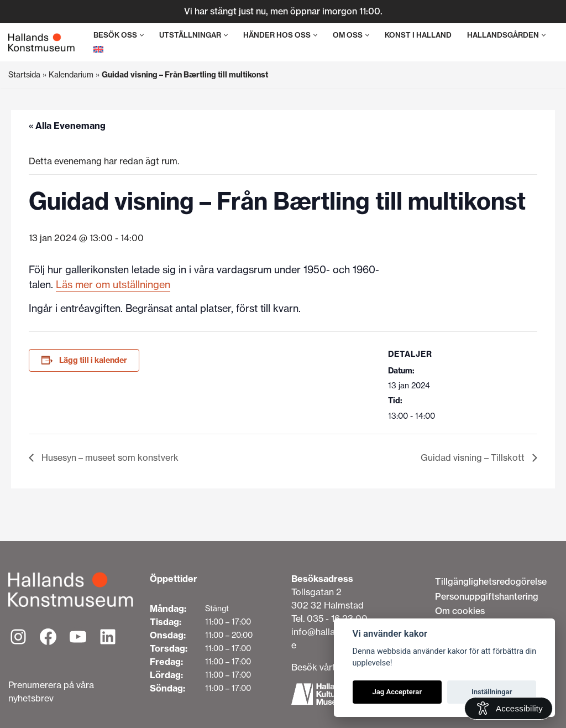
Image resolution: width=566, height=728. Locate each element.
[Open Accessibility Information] (509, 708)
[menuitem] (98, 49)
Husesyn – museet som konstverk (109, 457)
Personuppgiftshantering (487, 596)
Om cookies (460, 611)
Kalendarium (71, 75)
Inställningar (492, 692)
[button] (142, 35)
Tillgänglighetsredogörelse (491, 581)
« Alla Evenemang (67, 126)
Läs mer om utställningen (113, 285)
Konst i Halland (418, 35)
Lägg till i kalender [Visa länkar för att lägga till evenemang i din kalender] (93, 360)
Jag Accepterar (397, 692)
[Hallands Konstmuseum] (41, 43)
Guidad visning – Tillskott (474, 457)
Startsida (24, 75)
